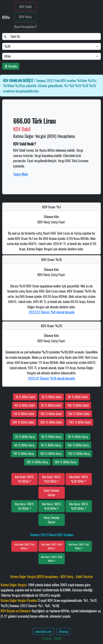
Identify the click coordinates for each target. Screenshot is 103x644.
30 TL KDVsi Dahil (78, 397)
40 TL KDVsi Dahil (25, 405)
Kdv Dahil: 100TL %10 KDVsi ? (51, 479)
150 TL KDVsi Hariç (51, 454)
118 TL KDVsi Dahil (24, 414)
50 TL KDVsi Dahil (51, 405)
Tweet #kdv (20, 174)
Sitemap (63, 632)
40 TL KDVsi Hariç (24, 445)
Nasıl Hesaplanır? (25, 26)
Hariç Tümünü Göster (52, 520)
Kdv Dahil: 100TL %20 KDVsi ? (79, 479)
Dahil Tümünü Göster (51, 493)
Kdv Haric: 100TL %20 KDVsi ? (79, 506)
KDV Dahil (26, 6)
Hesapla (11, 66)
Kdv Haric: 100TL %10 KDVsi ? (52, 506)
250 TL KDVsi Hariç (37, 462)
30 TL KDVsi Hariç (78, 437)
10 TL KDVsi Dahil (25, 397)
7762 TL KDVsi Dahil (79, 422)
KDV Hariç (25, 17)
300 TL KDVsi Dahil (51, 422)
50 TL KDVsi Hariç (51, 445)
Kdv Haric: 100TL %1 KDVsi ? (25, 506)
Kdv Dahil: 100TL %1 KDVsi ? (24, 479)
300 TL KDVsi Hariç (65, 462)
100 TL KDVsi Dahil (78, 405)
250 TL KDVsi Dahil (23, 422)
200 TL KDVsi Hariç (79, 454)
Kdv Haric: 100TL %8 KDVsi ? (79, 546)
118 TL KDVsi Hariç (24, 454)
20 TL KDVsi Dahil (51, 397)
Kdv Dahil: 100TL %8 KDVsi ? (24, 546)
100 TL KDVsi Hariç (78, 445)
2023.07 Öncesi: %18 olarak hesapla (51, 378)
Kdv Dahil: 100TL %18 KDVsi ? (52, 546)
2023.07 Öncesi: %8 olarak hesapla (52, 312)
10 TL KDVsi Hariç (25, 437)
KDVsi (6, 17)
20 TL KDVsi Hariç (51, 437)
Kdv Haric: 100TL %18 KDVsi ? (52, 559)
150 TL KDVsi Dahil (51, 414)
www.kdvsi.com (43, 632)
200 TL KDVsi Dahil (79, 414)
